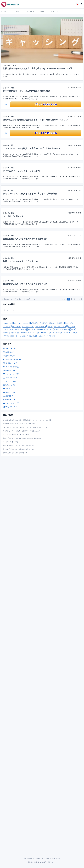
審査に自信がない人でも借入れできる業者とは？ (25, 239)
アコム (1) (36, 333)
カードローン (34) (10, 349)
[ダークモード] (82, 4)
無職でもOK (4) (16, 326)
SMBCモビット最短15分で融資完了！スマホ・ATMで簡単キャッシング (36, 120)
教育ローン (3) (9, 385)
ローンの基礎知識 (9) (11, 367)
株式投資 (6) (61, 323)
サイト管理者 (28, 858)
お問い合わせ (56, 858)
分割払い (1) (42, 336)
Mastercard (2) (40, 330)
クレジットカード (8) (11, 374)
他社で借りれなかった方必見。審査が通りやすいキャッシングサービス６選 (38, 68)
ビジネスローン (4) (10, 378)
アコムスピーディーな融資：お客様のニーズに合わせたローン (31, 148)
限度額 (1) (13, 336)
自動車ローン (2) (10, 392)
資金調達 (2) (8, 396)
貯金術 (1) (6, 333)
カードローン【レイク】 (14, 216)
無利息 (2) (23, 330)
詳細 (6, 104)
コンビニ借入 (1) (57, 333)
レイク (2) (49, 330)
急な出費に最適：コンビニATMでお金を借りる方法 (27, 91)
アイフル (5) (7, 326)
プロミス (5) (69, 323)
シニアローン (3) (10, 381)
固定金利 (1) (67, 333)
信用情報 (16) (35, 323)
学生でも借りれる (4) (28, 326)
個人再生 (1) (33, 336)
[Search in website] (42, 310)
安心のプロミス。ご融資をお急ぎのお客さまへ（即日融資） (30, 194)
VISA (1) (74, 333)
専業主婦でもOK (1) (26, 333)
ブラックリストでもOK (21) (22, 323)
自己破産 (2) (57, 330)
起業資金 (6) (52, 323)
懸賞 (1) (73, 330)
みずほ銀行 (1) (15, 333)
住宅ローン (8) (9, 370)
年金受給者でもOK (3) (60, 326)
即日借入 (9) (44, 323)
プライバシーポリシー (42, 858)
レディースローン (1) (11, 403)
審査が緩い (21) (8, 323)
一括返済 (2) (31, 330)
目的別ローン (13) (10, 363)
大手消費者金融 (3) (41, 326)
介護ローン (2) (9, 400)
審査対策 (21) (9, 352)
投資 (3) (7, 389)
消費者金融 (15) (9, 356)
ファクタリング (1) (10, 407)
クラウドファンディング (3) (11, 330)
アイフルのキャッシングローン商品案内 (21, 171)
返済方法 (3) (71, 326)
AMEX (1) (6, 336)
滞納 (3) (50, 326)
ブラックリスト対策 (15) (12, 359)
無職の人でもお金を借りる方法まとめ (20, 261)
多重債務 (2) (66, 330)
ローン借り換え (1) (23, 336)
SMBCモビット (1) (46, 333)
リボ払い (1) (51, 336)
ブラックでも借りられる (46, 104)
